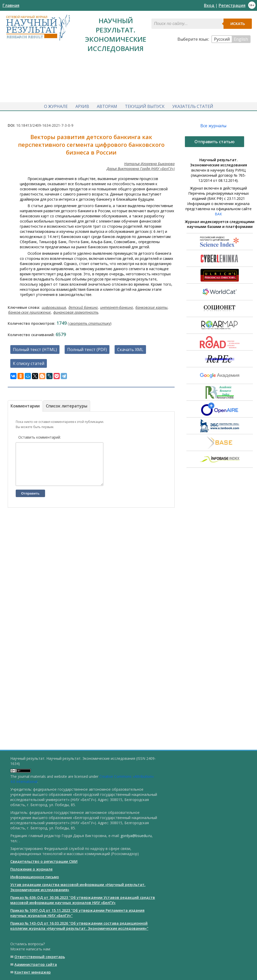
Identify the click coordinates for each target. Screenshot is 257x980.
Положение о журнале (31, 869)
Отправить (30, 500)
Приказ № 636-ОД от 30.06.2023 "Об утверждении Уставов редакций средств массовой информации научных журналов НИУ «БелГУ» (83, 900)
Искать (238, 24)
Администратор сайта (36, 964)
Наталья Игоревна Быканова (149, 162)
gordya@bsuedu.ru (136, 836)
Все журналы (213, 124)
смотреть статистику (90, 322)
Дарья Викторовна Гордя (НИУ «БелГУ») (141, 167)
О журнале (56, 105)
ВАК (218, 212)
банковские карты (151, 306)
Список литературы (67, 404)
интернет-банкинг (117, 306)
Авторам (107, 105)
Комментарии (25, 404)
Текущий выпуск (145, 105)
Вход (209, 5)
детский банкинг (83, 306)
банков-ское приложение (29, 311)
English (241, 39)
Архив (82, 105)
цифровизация (54, 306)
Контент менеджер (33, 972)
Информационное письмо (35, 877)
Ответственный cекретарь (40, 957)
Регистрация (232, 5)
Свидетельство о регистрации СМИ (44, 861)
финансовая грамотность (76, 311)
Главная (11, 5)
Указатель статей (193, 105)
